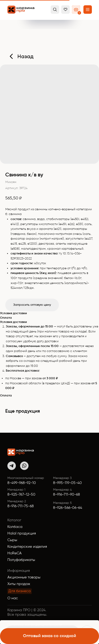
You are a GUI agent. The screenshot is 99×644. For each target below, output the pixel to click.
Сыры (12, 540)
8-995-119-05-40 (67, 483)
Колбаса (15, 527)
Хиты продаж (19, 584)
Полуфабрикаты (21, 560)
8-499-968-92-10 (22, 483)
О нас (13, 598)
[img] (21, 452)
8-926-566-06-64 (68, 508)
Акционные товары (24, 577)
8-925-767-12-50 (21, 495)
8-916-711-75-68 (21, 506)
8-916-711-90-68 (67, 495)
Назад (25, 57)
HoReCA (15, 553)
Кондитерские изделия (27, 547)
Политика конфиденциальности (35, 625)
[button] (88, 10)
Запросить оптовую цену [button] (32, 305)
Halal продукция (22, 533)
